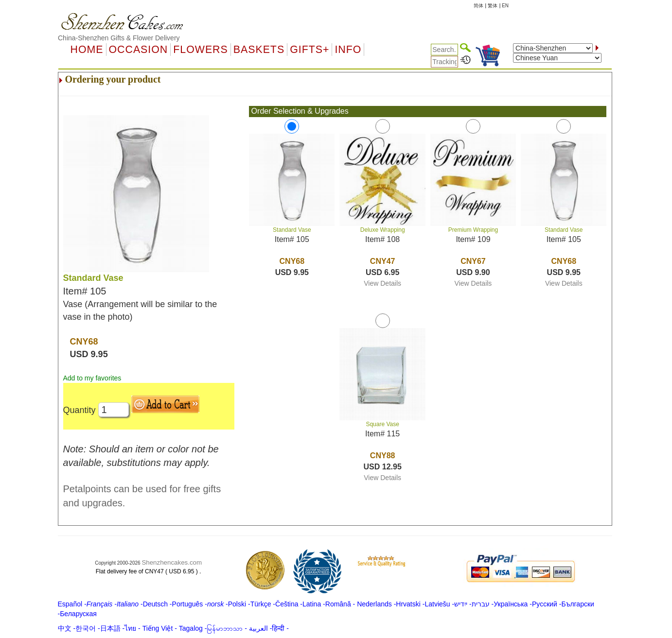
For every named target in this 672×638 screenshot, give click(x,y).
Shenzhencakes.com (172, 562)
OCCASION (139, 50)
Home (87, 50)
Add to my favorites (92, 378)
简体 (478, 6)
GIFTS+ (309, 50)
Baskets (259, 50)
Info (348, 50)
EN (505, 6)
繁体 (493, 6)
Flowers (200, 50)
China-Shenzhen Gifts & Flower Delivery (119, 38)
